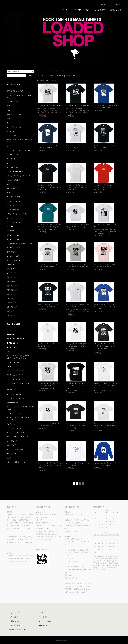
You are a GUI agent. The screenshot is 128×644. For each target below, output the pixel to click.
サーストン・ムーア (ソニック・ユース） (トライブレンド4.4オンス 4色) (105, 386)
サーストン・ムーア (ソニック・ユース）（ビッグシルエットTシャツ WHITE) (49, 465)
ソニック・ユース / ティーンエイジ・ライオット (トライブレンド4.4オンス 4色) (77, 386)
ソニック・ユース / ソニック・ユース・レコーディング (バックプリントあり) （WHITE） (78, 187)
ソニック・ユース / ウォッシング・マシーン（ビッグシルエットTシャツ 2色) (105, 425)
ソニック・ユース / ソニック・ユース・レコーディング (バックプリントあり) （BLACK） (50, 187)
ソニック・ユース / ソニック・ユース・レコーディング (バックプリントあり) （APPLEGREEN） (50, 227)
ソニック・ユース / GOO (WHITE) (49, 105)
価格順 (48, 80)
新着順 (54, 80)
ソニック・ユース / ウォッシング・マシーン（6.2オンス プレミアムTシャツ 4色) (105, 306)
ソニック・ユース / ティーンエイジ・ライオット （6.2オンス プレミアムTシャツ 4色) (105, 346)
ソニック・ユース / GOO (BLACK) (77, 105)
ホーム (39, 71)
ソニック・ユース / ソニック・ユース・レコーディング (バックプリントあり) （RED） (105, 187)
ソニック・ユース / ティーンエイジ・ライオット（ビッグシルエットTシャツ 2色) (77, 425)
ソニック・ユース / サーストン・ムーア (53, 71)
